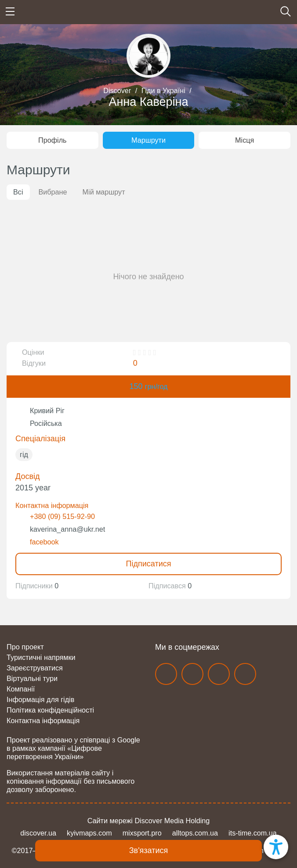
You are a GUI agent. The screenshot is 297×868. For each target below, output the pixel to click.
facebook (44, 542)
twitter (245, 674)
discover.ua (38, 833)
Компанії (21, 689)
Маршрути (148, 140)
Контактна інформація (43, 720)
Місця (244, 140)
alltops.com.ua (195, 833)
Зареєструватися (35, 668)
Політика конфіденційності (50, 710)
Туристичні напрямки (41, 657)
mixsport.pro (142, 833)
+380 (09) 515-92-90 (62, 516)
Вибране (53, 192)
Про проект (25, 647)
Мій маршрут (104, 192)
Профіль (52, 140)
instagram (192, 674)
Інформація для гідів (40, 699)
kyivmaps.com (89, 833)
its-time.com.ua (253, 833)
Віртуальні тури (32, 678)
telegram (219, 674)
